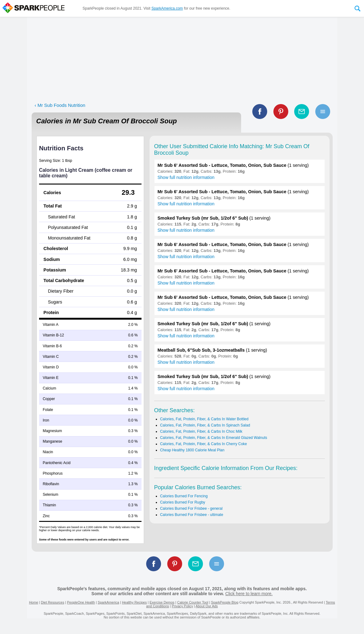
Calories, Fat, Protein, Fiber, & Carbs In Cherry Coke (204, 444)
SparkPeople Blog (225, 602)
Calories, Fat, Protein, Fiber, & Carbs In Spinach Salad (205, 425)
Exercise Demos (162, 602)
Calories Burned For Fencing (184, 496)
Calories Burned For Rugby (183, 502)
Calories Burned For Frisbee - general (191, 509)
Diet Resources (53, 602)
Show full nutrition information (186, 177)
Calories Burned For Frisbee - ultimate (192, 515)
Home (33, 602)
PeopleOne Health (81, 602)
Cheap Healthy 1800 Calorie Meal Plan (192, 450)
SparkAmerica (108, 602)
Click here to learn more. (249, 594)
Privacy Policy (182, 606)
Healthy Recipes (134, 602)
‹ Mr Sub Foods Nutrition (60, 105)
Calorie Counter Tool (193, 602)
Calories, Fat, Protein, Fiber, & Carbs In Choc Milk (201, 431)
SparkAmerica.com (167, 8)
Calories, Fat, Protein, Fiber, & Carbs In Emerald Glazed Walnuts (214, 438)
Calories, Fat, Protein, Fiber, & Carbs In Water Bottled (204, 419)
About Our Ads (207, 606)
